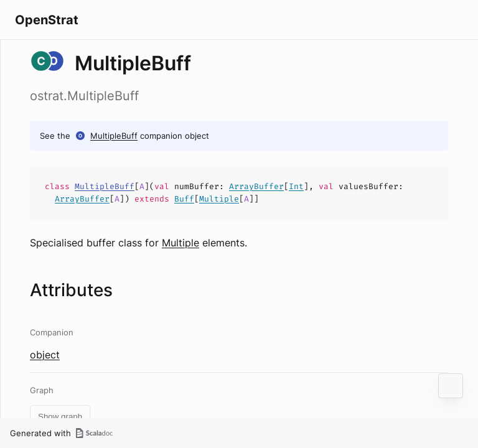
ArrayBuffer (256, 186)
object (45, 355)
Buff (184, 199)
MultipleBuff (114, 136)
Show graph (60, 417)
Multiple (219, 199)
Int (296, 186)
